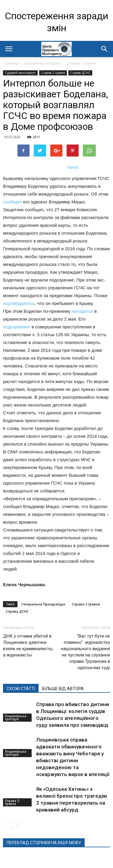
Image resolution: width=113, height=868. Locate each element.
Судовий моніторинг (42, 63)
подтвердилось (19, 303)
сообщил (12, 202)
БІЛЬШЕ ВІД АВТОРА (63, 689)
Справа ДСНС (80, 73)
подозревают (17, 327)
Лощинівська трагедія (16, 717)
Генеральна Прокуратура (43, 604)
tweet (73, 167)
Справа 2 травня (82, 63)
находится (82, 311)
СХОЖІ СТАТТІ (21, 689)
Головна (11, 63)
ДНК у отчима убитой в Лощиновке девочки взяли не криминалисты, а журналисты (28, 646)
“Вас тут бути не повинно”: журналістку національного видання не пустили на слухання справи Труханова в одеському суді (85, 652)
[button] (105, 49)
